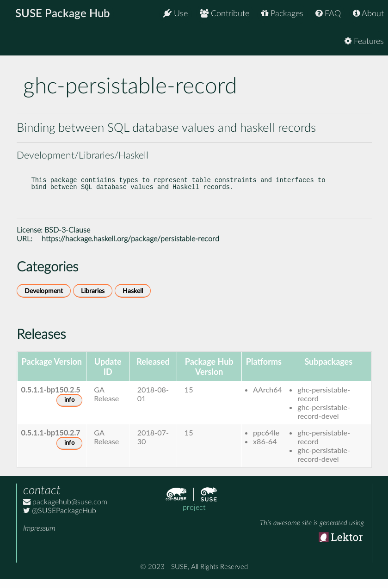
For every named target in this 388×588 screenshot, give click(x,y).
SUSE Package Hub (63, 14)
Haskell (133, 300)
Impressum (39, 538)
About (368, 14)
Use (176, 14)
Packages (282, 14)
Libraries (93, 300)
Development (44, 300)
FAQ (328, 14)
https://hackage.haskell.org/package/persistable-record (130, 248)
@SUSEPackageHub (60, 520)
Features (364, 41)
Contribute (225, 14)
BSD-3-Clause (67, 239)
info (69, 409)
